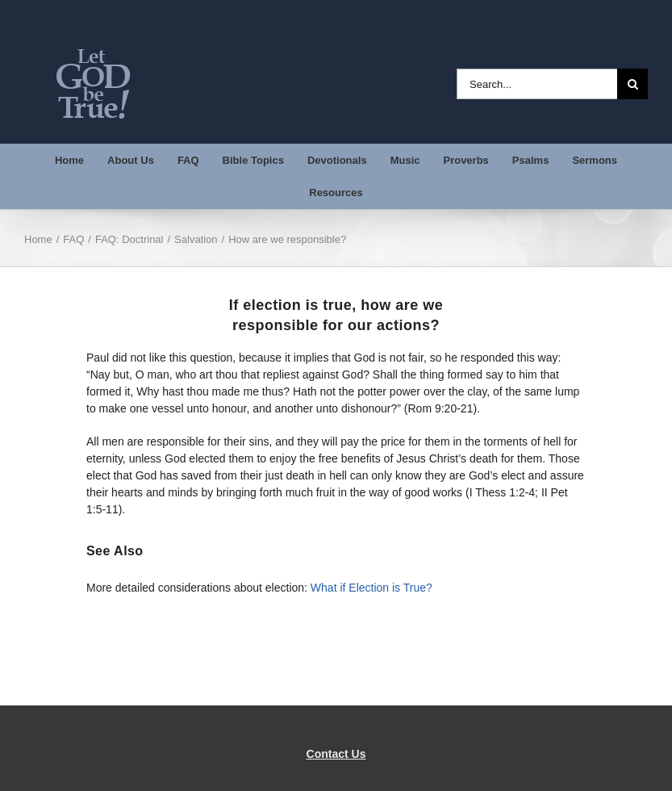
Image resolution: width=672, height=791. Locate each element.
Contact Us (336, 754)
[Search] (632, 84)
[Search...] (537, 84)
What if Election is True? (371, 588)
